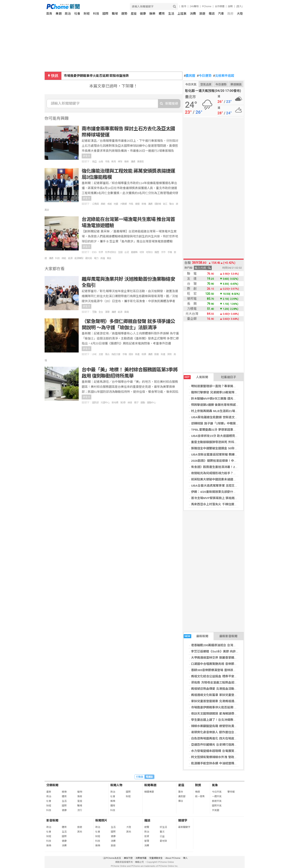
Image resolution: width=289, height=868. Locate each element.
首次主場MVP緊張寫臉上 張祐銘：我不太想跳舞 (223, 498)
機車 (126, 162)
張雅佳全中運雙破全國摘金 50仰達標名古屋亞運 (223, 448)
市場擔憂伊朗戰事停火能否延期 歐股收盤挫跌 (96, 76)
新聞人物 (116, 785)
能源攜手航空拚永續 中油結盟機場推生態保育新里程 (226, 763)
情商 (80, 796)
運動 (143, 403)
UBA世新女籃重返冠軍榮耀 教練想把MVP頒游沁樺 (225, 454)
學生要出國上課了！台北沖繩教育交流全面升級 (223, 720)
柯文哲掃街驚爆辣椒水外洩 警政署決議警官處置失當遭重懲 (231, 757)
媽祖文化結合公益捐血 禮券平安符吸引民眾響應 (223, 676)
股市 (184, 6)
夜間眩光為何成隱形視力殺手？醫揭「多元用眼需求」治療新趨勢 (235, 473)
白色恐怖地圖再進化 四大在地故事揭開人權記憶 (223, 738)
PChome (207, 6)
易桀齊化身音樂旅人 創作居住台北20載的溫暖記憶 (225, 732)
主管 (101, 354)
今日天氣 (191, 84)
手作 (163, 252)
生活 (171, 14)
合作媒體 (220, 6)
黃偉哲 (140, 162)
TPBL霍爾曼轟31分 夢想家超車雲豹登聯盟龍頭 (223, 430)
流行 (80, 810)
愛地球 (163, 841)
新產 (137, 354)
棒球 (120, 162)
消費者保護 (141, 858)
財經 (87, 14)
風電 (126, 312)
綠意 (130, 403)
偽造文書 (116, 354)
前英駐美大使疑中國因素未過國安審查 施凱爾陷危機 (226, 479)
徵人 (185, 858)
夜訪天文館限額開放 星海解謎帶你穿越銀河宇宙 (223, 714)
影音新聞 (52, 820)
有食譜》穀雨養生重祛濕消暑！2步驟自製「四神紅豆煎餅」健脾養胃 (237, 467)
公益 (162, 836)
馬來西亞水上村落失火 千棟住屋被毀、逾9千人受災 (225, 504)
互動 (94, 312)
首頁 (49, 14)
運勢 (124, 14)
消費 (193, 14)
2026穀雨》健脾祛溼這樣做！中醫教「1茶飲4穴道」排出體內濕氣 (235, 461)
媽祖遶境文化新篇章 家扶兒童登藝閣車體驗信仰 (223, 695)
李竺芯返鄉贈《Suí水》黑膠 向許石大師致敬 (221, 651)
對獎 (198, 785)
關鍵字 (183, 820)
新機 (144, 204)
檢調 (144, 354)
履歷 (157, 252)
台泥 (127, 252)
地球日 (149, 252)
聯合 (172, 204)
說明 (230, 6)
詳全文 (86, 156)
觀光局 (89, 258)
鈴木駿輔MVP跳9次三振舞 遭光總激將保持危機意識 (226, 399)
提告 (131, 354)
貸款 (169, 354)
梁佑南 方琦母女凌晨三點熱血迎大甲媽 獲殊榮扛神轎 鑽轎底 (232, 682)
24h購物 (194, 6)
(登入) (239, 6)
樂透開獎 (236, 84)
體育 (162, 14)
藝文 (162, 832)
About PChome (173, 858)
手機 (170, 252)
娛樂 (152, 14)
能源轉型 (79, 258)
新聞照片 (101, 820)
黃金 (109, 258)
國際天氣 (217, 806)
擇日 (181, 801)
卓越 (109, 204)
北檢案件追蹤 (224, 76)
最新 (49, 792)
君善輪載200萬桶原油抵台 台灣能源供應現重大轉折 (226, 645)
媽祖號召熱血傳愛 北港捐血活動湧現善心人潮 (222, 689)
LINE (94, 354)
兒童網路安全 (156, 858)
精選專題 (149, 792)
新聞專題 (150, 785)
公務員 (95, 204)
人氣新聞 (196, 377)
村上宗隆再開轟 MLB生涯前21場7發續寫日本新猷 (224, 411)
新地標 (115, 403)
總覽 (147, 827)
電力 (96, 258)
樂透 (197, 792)
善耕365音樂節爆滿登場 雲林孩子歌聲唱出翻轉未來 (226, 670)
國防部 (95, 403)
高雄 (103, 258)
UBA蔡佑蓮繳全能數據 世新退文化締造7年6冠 (222, 417)
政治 (68, 14)
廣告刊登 (128, 858)
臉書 (157, 354)
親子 (136, 403)
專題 (59, 14)
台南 (101, 162)
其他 (80, 832)
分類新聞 (52, 785)
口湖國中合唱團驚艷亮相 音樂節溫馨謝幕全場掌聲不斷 (228, 664)
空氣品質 (206, 84)
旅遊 (202, 14)
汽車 (221, 14)
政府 (230, 14)
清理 (107, 312)
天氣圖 (216, 810)
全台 (101, 312)
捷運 (137, 204)
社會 (77, 14)
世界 (101, 252)
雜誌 (212, 14)
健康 (143, 14)
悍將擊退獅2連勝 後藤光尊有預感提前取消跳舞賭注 (225, 405)
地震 (116, 204)
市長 (107, 162)
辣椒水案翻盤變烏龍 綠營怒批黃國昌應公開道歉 (223, 726)
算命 (181, 792)
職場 (115, 14)
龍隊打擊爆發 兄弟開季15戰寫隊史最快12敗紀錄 (223, 392)
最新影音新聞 (228, 636)
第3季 (123, 403)
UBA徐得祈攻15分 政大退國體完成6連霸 (218, 436)
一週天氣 (217, 796)
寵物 (80, 792)
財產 (163, 354)
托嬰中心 (105, 403)
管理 (147, 841)
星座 (134, 14)
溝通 (133, 162)
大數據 (123, 204)
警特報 (231, 792)
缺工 (165, 204)
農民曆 (190, 76)
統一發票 (200, 796)
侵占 (107, 354)
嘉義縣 (134, 252)
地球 (142, 252)
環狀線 (158, 204)
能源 (70, 258)
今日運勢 (204, 76)
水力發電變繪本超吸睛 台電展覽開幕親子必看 (222, 751)
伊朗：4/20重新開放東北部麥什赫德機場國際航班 (224, 492)
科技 (96, 14)
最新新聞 (196, 636)
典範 (103, 204)
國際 (105, 14)
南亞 (94, 162)
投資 (147, 836)
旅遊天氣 (217, 801)
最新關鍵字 (184, 827)
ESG (94, 252)
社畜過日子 (228, 377)
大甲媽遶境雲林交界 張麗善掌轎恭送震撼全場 (222, 658)
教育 (114, 162)
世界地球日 (110, 252)
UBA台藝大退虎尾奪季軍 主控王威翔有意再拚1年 (224, 486)
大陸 (240, 14)
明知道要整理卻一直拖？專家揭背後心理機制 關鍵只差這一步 (232, 386)
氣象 (215, 785)
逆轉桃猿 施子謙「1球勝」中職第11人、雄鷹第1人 (225, 423)
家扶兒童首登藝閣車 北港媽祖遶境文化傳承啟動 (223, 701)
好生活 (163, 827)
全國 (120, 252)
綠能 (64, 258)
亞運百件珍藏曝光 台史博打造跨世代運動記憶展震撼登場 (229, 745)
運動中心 (151, 403)
